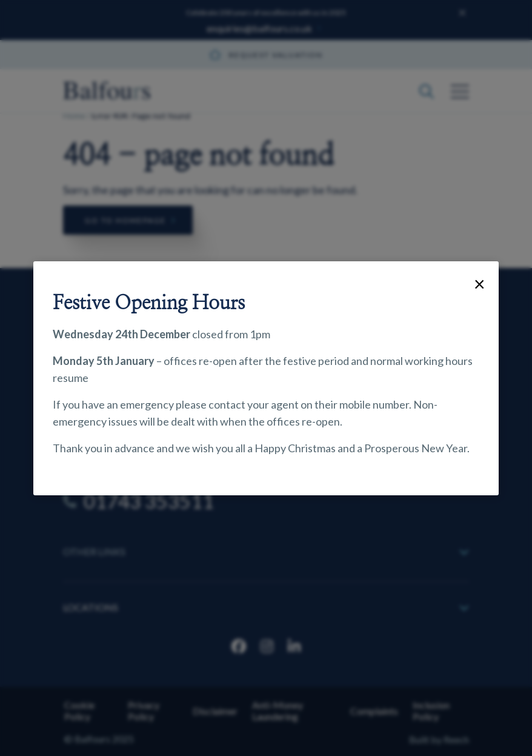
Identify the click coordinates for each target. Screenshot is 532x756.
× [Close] (480, 283)
